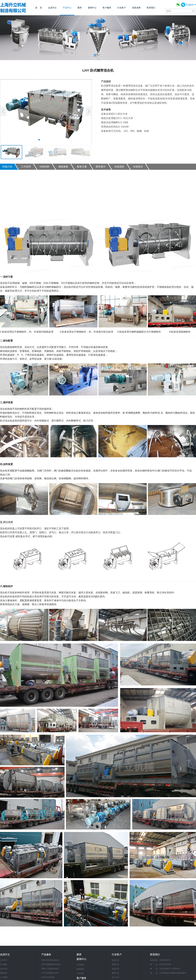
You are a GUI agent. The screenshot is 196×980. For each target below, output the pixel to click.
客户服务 (107, 8)
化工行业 (115, 977)
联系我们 (151, 8)
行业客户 (122, 8)
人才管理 (4, 977)
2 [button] (44, 140)
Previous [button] (3, 111)
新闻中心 (92, 8)
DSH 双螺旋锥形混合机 (51, 964)
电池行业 (115, 964)
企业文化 (4, 969)
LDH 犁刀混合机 (48, 977)
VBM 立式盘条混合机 (50, 969)
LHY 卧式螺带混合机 (50, 973)
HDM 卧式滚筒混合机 (50, 960)
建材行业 (115, 973)
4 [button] (53, 140)
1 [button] (39, 140)
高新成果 (136, 8)
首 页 (39, 8)
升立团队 (4, 964)
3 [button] (48, 140)
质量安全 (4, 973)
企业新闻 (80, 965)
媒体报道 (80, 969)
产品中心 (67, 8)
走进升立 (52, 8)
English (191, 5)
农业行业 (115, 969)
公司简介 (4, 960)
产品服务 (46, 955)
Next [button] (89, 111)
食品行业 (115, 960)
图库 (80, 8)
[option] (46, 111)
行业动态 (80, 973)
